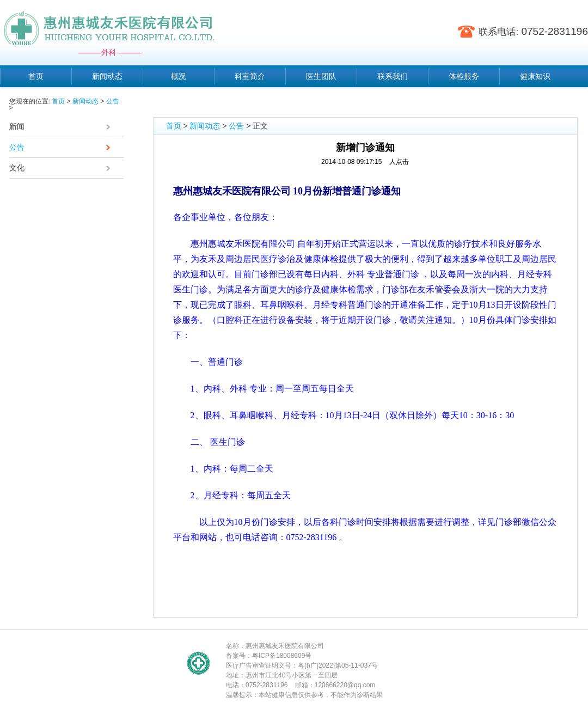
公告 (113, 101)
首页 (58, 101)
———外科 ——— (110, 52)
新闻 (62, 128)
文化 (62, 169)
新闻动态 (85, 101)
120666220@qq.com (345, 685)
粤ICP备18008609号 (282, 656)
